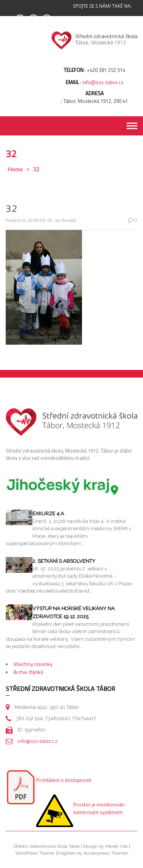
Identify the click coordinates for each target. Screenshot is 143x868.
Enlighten (66, 853)
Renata (69, 220)
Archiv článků (28, 672)
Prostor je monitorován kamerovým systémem (99, 808)
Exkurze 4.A (48, 514)
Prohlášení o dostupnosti (64, 780)
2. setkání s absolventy (64, 561)
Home (15, 169)
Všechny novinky (33, 664)
